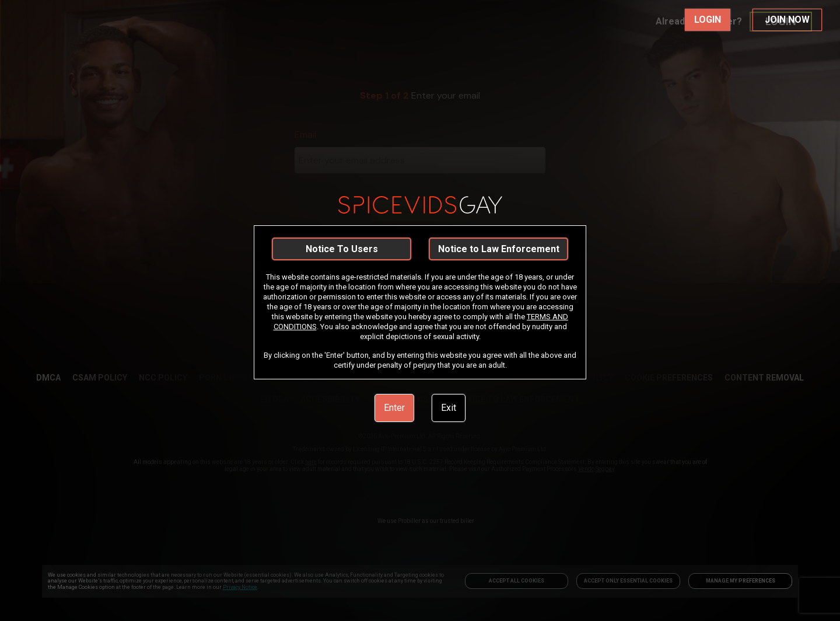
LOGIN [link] (708, 20)
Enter (394, 408)
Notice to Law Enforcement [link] (499, 249)
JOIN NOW (787, 20)
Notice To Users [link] (342, 249)
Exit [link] (449, 408)
